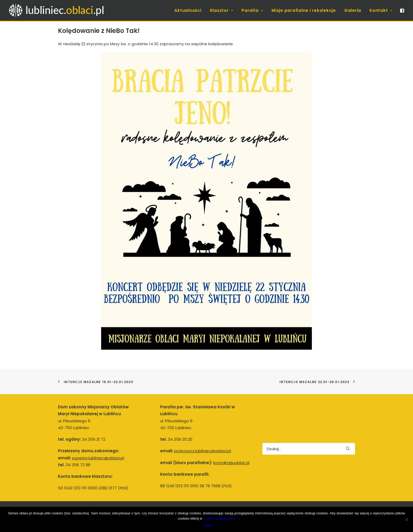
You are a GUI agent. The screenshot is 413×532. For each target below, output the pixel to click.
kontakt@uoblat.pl (231, 463)
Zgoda (208, 525)
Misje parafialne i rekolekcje (304, 10)
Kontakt (381, 10)
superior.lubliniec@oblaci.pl (98, 458)
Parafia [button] (252, 10)
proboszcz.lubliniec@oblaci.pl (203, 451)
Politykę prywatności (219, 518)
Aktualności (188, 10)
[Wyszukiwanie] (309, 449)
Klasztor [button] (222, 10)
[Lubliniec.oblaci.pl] (62, 10)
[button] (402, 10)
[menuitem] (188, 10)
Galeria (353, 10)
